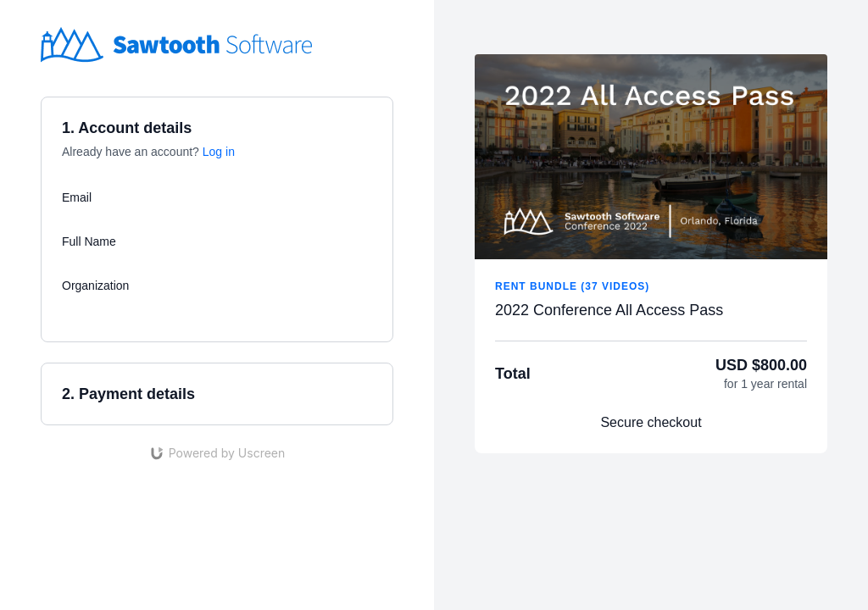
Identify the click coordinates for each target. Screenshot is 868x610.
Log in (219, 152)
